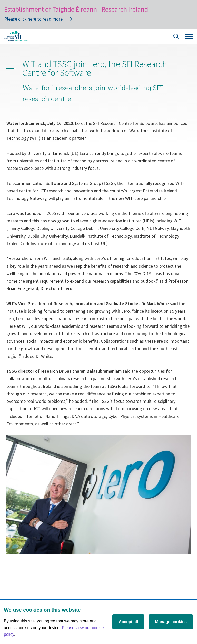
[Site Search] (176, 37)
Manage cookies (171, 622)
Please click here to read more (33, 19)
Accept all (129, 622)
